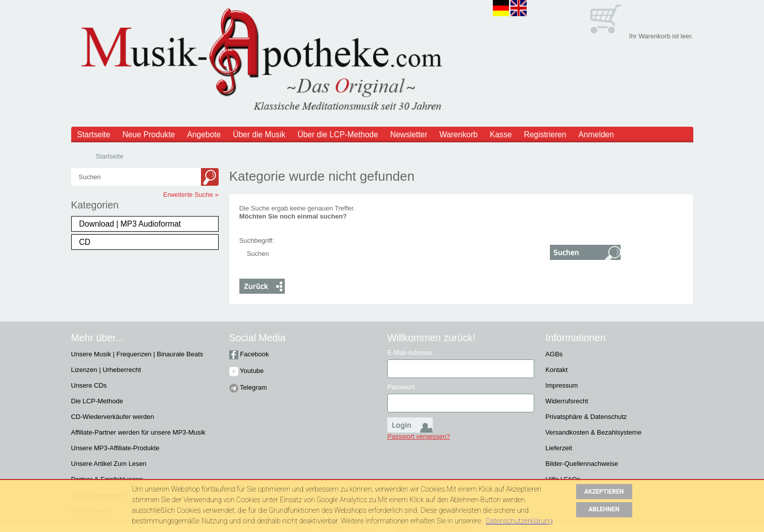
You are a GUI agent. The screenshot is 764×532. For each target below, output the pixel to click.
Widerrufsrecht (567, 401)
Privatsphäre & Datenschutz (586, 417)
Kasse (501, 135)
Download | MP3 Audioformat (130, 224)
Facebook (249, 354)
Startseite (94, 135)
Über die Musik (259, 135)
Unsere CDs (89, 385)
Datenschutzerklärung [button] (519, 521)
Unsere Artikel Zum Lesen (109, 464)
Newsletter (409, 135)
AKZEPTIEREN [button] (604, 492)
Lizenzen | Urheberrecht (106, 370)
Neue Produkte (148, 135)
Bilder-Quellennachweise (582, 464)
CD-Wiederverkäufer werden (113, 417)
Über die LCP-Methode (338, 135)
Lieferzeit (559, 448)
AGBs (554, 354)
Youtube (247, 371)
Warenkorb (459, 135)
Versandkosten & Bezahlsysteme (593, 432)
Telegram (248, 387)
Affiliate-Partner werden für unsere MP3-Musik (138, 432)
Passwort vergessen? (419, 436)
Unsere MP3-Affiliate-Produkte (115, 448)
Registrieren (545, 135)
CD (85, 242)
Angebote (204, 135)
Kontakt (556, 370)
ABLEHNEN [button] (604, 509)
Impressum (562, 385)
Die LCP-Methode (97, 401)
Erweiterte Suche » (191, 195)
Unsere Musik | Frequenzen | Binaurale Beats (137, 354)
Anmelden (596, 135)
